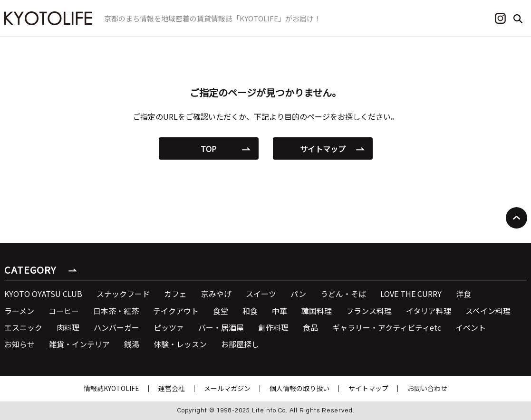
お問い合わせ (427, 388)
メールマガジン (227, 388)
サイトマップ (323, 149)
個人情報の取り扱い (299, 388)
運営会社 (172, 388)
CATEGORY (30, 270)
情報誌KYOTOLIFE (111, 388)
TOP (208, 149)
